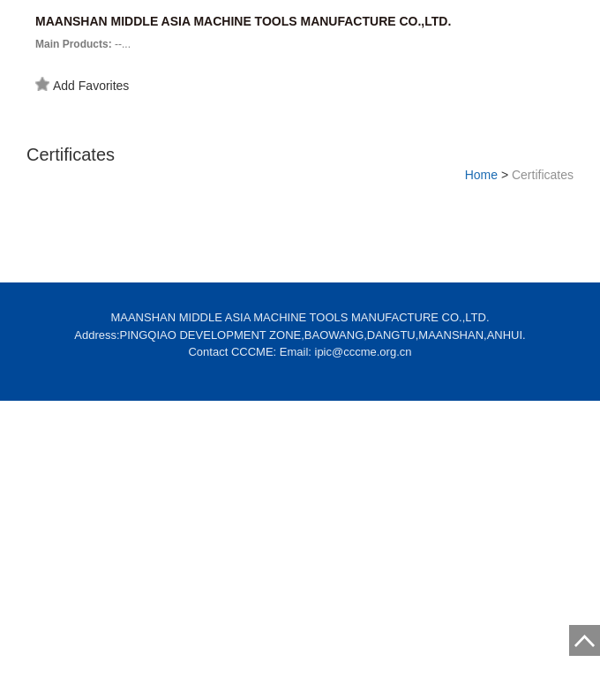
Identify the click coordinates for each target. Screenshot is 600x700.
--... (83, 44)
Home (481, 175)
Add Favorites (82, 85)
